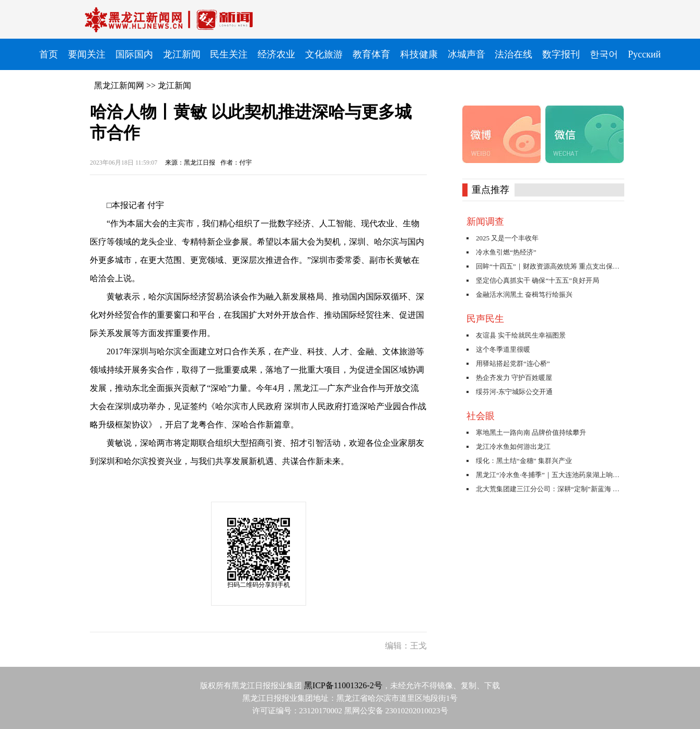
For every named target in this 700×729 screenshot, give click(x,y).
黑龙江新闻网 (119, 85)
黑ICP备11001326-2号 (343, 685)
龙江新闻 (174, 85)
